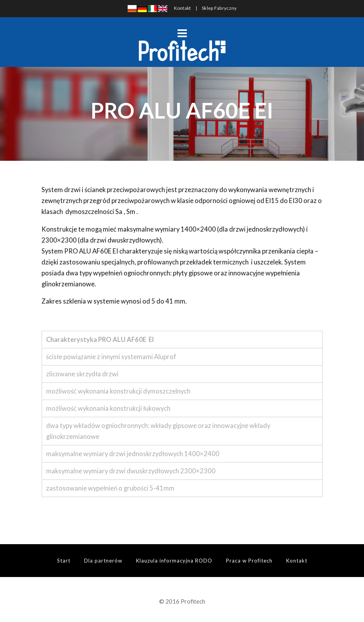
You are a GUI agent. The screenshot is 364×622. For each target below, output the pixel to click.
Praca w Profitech (249, 561)
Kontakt (183, 8)
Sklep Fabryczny (219, 8)
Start (64, 561)
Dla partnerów (103, 561)
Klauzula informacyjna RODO (174, 561)
